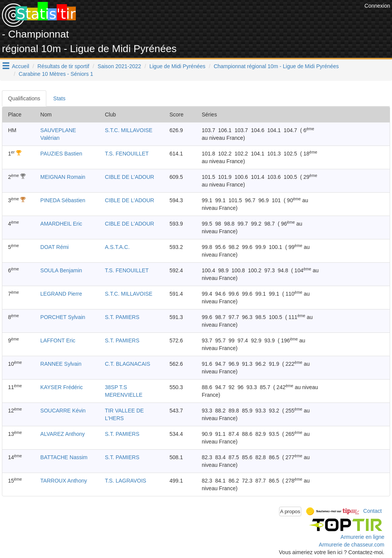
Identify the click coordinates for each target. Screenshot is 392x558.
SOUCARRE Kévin (63, 411)
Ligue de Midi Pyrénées (177, 66)
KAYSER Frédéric (61, 387)
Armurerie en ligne (363, 537)
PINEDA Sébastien (63, 200)
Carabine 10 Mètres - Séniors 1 (56, 74)
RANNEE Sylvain (61, 364)
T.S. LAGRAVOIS (126, 481)
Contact (372, 511)
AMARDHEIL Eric (61, 224)
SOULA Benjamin (61, 270)
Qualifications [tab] (24, 98)
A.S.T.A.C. (117, 247)
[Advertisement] (223, 19)
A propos (290, 511)
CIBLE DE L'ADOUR (130, 177)
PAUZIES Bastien (61, 154)
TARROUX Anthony (64, 481)
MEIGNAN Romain (63, 177)
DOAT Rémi (54, 247)
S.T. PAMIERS (122, 317)
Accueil (20, 66)
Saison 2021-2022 (119, 66)
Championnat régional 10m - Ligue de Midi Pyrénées (276, 66)
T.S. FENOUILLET (127, 154)
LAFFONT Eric (58, 340)
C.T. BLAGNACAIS (127, 364)
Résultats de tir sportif (63, 66)
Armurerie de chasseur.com (352, 545)
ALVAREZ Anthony (62, 434)
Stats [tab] (59, 98)
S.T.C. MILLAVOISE (129, 130)
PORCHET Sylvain (63, 317)
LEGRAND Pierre (61, 294)
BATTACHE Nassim (64, 457)
